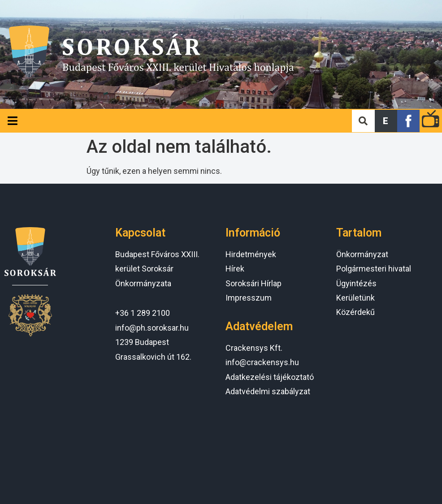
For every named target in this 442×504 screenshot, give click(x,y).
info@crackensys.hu (262, 362)
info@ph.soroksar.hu (152, 328)
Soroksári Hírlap (253, 283)
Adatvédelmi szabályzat (268, 391)
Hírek (235, 269)
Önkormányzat (362, 254)
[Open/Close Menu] (12, 121)
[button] (386, 121)
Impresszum (249, 298)
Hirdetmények (251, 254)
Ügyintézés (356, 283)
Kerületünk (355, 298)
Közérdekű (355, 312)
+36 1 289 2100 (143, 313)
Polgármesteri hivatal (374, 269)
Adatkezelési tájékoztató (270, 377)
